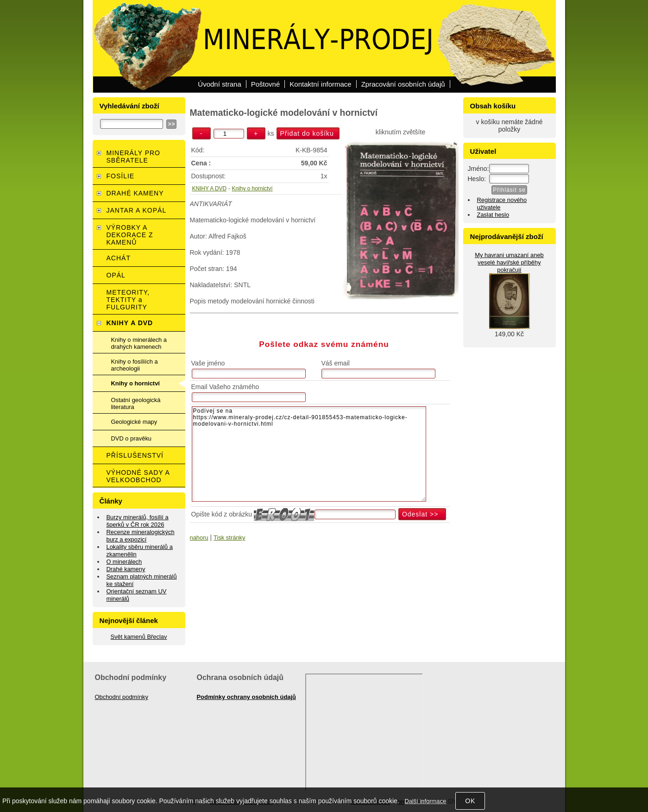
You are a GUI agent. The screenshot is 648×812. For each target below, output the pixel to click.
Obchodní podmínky (122, 697)
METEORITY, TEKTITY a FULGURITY (128, 300)
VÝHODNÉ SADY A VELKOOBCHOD (138, 476)
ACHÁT (119, 258)
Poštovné (266, 84)
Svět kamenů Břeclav (139, 637)
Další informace (425, 801)
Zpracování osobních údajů (403, 84)
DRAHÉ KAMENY (135, 193)
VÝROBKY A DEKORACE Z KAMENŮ (130, 235)
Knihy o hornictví (252, 189)
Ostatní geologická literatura (136, 403)
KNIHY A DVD (210, 189)
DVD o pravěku (132, 438)
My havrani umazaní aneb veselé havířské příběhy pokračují (509, 262)
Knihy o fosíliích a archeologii (135, 365)
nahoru (199, 538)
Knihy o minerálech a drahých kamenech (139, 343)
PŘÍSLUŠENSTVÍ (135, 455)
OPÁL (116, 275)
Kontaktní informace (320, 84)
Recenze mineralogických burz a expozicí (141, 536)
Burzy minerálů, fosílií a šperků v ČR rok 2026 (138, 521)
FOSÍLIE (121, 176)
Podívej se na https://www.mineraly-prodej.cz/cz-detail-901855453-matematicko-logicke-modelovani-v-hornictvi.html (309, 454)
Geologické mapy (134, 422)
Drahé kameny (126, 569)
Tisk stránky (229, 538)
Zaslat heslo (493, 215)
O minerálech (124, 562)
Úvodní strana (219, 84)
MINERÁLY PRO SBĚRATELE (134, 157)
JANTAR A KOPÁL (137, 210)
